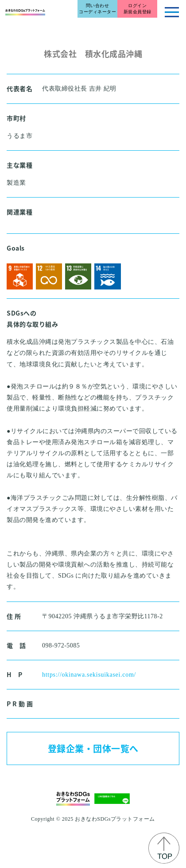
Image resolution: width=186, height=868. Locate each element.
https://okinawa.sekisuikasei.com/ (89, 675)
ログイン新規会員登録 (138, 9)
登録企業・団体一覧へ (93, 748)
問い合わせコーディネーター (97, 9)
